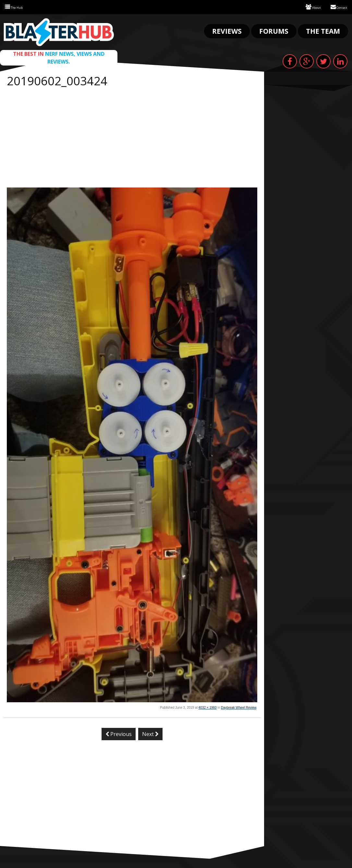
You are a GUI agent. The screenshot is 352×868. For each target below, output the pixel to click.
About (306, 7)
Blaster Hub (59, 31)
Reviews (227, 30)
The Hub (17, 7)
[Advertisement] (132, 138)
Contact (336, 7)
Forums (274, 30)
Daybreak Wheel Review (239, 707)
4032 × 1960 (208, 707)
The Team (323, 30)
